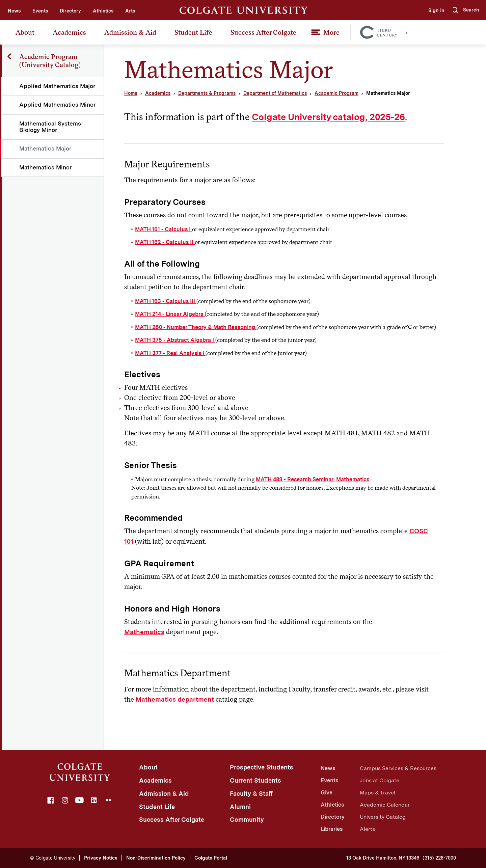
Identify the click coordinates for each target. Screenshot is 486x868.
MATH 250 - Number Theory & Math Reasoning (196, 327)
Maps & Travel (377, 793)
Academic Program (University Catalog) (50, 61)
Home (131, 93)
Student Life (193, 32)
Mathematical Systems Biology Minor (50, 127)
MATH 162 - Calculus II (165, 242)
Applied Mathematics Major (58, 86)
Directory (70, 11)
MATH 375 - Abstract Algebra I (175, 340)
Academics (69, 32)
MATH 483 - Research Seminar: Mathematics (313, 479)
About (25, 32)
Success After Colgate (263, 32)
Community (247, 820)
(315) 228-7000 (439, 858)
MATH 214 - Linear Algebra (170, 314)
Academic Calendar (385, 805)
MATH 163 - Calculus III (166, 301)
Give (327, 793)
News (14, 11)
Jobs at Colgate (380, 780)
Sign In (434, 10)
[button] (465, 10)
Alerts (367, 829)
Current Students (255, 780)
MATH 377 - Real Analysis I (170, 353)
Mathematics (144, 632)
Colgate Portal (211, 858)
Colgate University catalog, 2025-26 (328, 117)
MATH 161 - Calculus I (164, 229)
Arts (130, 11)
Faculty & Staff (251, 794)
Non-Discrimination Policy (156, 858)
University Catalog (383, 817)
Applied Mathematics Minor (58, 105)
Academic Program (336, 93)
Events (40, 11)
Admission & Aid (130, 32)
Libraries (332, 829)
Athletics (103, 11)
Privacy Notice (101, 858)
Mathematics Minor (46, 167)
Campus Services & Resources (398, 768)
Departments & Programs (207, 93)
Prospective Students (262, 767)
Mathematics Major (46, 148)
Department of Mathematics (275, 93)
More (331, 32)
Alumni (240, 807)
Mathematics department (175, 699)
